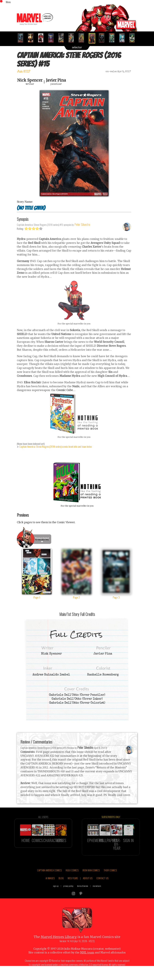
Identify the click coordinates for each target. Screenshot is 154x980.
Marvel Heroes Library (59, 945)
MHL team (87, 960)
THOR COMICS (110, 878)
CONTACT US (102, 886)
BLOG (61, 886)
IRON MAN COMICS (91, 878)
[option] (22, 38)
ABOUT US (88, 886)
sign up (56, 894)
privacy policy (68, 894)
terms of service (83, 894)
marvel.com (97, 894)
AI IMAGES (50, 886)
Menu (8, 2)
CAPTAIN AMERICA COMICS (49, 878)
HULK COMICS (72, 878)
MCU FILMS (73, 886)
